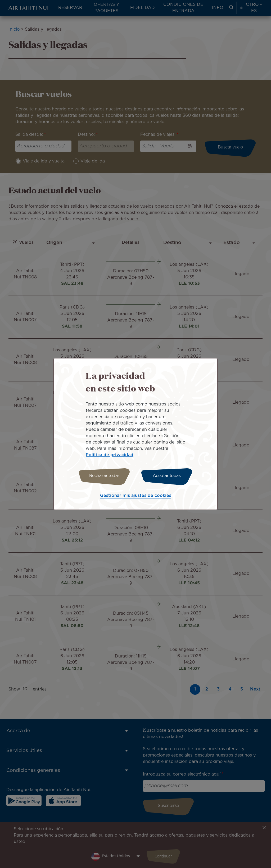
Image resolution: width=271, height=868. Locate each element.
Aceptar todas (167, 476)
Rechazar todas (104, 476)
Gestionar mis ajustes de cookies (136, 496)
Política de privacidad (110, 455)
